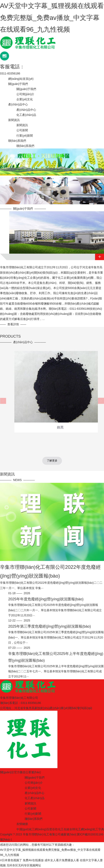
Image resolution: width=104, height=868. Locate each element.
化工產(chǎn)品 (26, 115)
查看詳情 (13, 324)
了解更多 (52, 461)
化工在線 (64, 829)
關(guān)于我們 (18, 84)
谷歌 (55, 829)
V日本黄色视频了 (11, 860)
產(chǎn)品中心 (18, 104)
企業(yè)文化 (25, 99)
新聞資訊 (14, 120)
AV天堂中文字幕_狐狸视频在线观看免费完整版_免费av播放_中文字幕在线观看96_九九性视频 (52, 18)
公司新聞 (22, 130)
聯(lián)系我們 (17, 141)
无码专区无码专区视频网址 (24, 865)
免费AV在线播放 (33, 860)
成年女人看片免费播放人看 (62, 860)
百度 (49, 829)
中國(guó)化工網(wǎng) (31, 829)
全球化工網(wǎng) (81, 829)
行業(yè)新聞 (25, 136)
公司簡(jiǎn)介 (25, 94)
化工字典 (98, 829)
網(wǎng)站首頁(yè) (21, 79)
